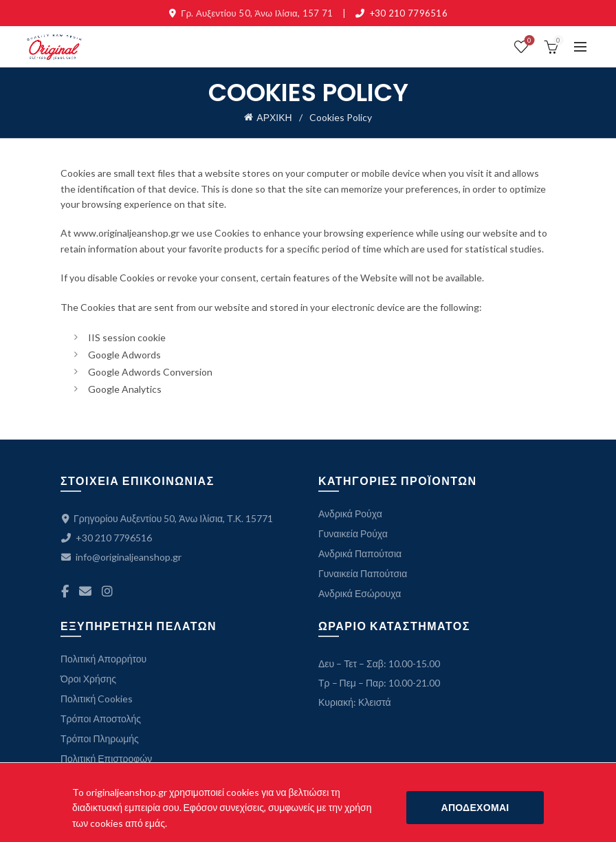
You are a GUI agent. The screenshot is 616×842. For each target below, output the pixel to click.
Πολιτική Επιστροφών (106, 758)
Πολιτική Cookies (97, 699)
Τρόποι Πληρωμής (100, 738)
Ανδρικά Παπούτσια (360, 553)
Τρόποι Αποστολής (101, 719)
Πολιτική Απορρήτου (103, 659)
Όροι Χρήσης (88, 679)
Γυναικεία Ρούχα (353, 533)
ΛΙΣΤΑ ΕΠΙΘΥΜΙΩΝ (528, 41)
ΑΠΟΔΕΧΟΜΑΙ (475, 807)
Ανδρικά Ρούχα (350, 514)
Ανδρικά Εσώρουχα (360, 593)
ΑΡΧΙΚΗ (274, 117)
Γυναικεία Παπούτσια (363, 573)
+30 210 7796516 (409, 13)
